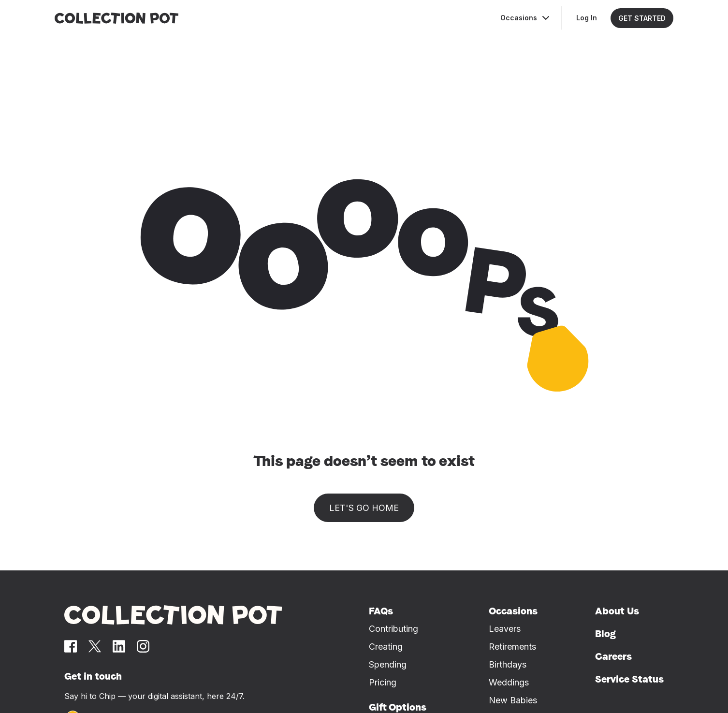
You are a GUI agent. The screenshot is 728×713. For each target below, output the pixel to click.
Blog (605, 634)
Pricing (383, 682)
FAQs (381, 611)
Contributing (393, 629)
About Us (617, 611)
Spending (388, 664)
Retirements (512, 647)
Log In (587, 18)
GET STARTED (642, 18)
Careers (613, 656)
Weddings (509, 682)
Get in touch (93, 676)
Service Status (629, 679)
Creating (386, 647)
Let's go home (364, 508)
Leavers (505, 629)
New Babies (513, 700)
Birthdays (508, 664)
